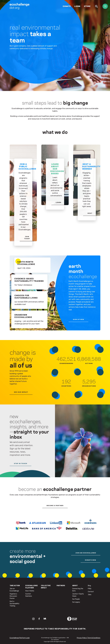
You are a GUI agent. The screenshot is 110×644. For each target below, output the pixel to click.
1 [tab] (52, 329)
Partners (61, 586)
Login (77, 6)
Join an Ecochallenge (14, 590)
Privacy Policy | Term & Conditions (89, 638)
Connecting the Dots (78, 590)
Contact (91, 592)
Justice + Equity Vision (78, 595)
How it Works (30, 591)
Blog (89, 586)
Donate (67, 6)
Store (87, 6)
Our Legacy (76, 602)
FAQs (90, 589)
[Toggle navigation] (105, 6)
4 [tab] (58, 329)
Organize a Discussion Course (13, 596)
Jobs (90, 595)
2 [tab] (54, 329)
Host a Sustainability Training (15, 604)
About (75, 586)
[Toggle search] (96, 6)
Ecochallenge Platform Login (20, 638)
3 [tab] (56, 329)
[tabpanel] (55, 293)
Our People (76, 599)
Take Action (15, 586)
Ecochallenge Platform (32, 587)
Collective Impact (46, 587)
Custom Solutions (29, 595)
